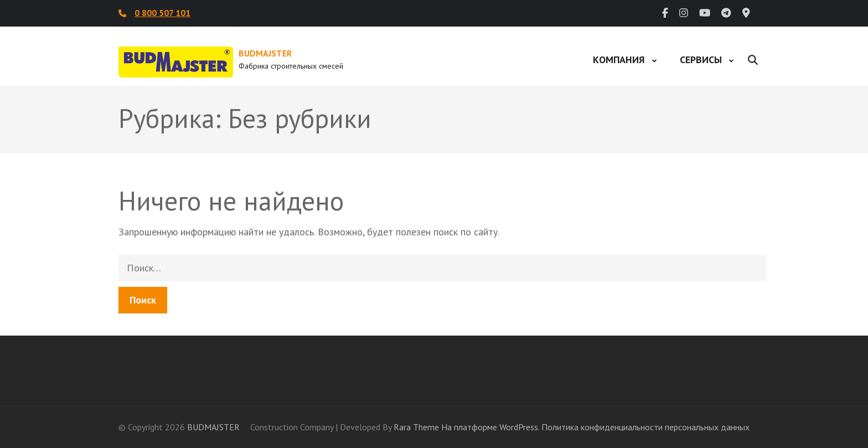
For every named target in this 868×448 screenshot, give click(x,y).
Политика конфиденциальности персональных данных (645, 427)
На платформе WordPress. (490, 427)
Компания (619, 60)
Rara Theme (416, 427)
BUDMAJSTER (265, 53)
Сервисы (701, 60)
